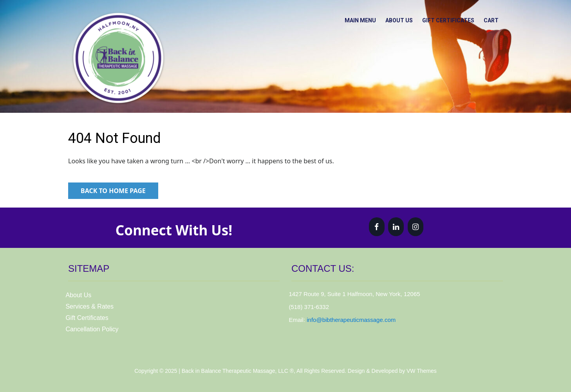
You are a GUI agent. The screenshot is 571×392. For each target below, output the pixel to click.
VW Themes (421, 371)
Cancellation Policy (92, 329)
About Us (390, 19)
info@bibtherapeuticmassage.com (351, 320)
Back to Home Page (113, 191)
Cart (490, 19)
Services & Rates (89, 306)
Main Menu (348, 19)
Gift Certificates (443, 19)
